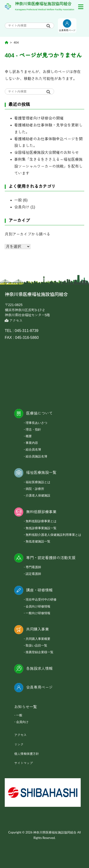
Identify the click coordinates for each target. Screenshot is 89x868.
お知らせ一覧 (26, 707)
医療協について (39, 413)
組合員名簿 (33, 449)
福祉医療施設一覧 (41, 473)
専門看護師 (33, 567)
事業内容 (32, 443)
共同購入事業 (37, 629)
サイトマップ (23, 763)
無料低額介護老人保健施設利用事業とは (53, 535)
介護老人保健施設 (38, 495)
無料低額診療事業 (41, 512)
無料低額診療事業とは (41, 521)
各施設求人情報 (39, 669)
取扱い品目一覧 (36, 645)
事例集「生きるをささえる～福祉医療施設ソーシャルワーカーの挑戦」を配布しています (48, 166)
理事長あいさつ (36, 423)
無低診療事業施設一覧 (41, 528)
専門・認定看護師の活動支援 (51, 558)
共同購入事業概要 (38, 639)
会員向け (22, 207)
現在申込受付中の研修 (41, 599)
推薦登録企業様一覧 (40, 652)
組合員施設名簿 (36, 456)
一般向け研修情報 (38, 613)
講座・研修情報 (39, 590)
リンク (19, 745)
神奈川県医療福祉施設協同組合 (43, 4)
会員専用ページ (39, 687)
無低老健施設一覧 (38, 541)
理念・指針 (33, 429)
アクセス (14, 321)
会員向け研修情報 (38, 606)
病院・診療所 (35, 489)
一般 (18, 200)
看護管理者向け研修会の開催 (39, 118)
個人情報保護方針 (27, 754)
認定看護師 (33, 574)
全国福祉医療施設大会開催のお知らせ (47, 153)
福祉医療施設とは (38, 482)
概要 (29, 436)
